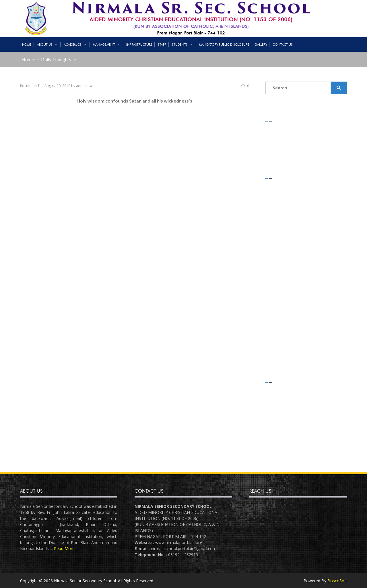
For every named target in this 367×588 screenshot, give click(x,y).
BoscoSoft (337, 581)
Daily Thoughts (56, 59)
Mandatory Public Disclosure (224, 45)
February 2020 (285, 224)
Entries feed (283, 447)
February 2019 (285, 293)
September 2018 (287, 332)
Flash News (282, 397)
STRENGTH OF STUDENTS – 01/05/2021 (309, 128)
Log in (277, 439)
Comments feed (287, 454)
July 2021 (279, 202)
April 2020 (280, 217)
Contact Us (283, 45)
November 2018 (286, 316)
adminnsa (84, 86)
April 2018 (280, 362)
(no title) (280, 143)
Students (180, 45)
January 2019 (283, 301)
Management (104, 45)
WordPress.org (285, 462)
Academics (73, 45)
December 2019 (286, 240)
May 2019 (280, 278)
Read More (64, 549)
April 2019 (280, 286)
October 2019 (284, 255)
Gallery (261, 45)
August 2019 (283, 263)
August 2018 (283, 339)
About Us (45, 45)
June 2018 (280, 355)
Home (27, 45)
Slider (276, 412)
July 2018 (279, 347)
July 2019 (279, 270)
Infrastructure (139, 45)
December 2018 (286, 309)
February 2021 (285, 209)
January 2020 (283, 232)
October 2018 (284, 324)
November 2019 (286, 247)
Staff (162, 45)
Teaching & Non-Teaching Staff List (304, 135)
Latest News (283, 404)
